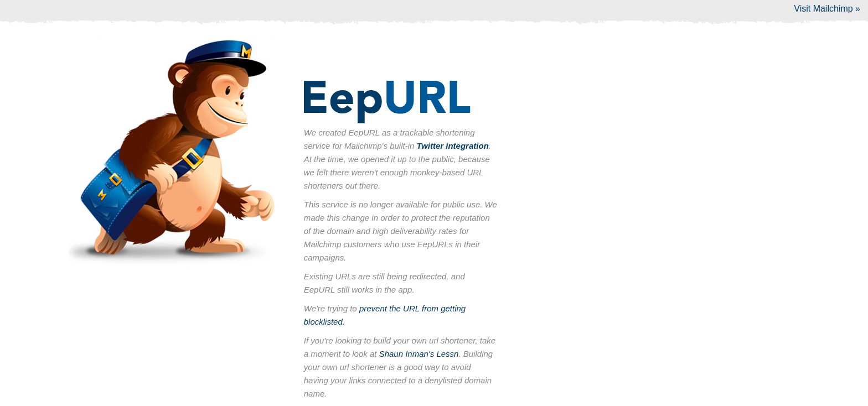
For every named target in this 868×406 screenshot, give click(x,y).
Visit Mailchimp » (827, 9)
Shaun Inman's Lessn (419, 354)
